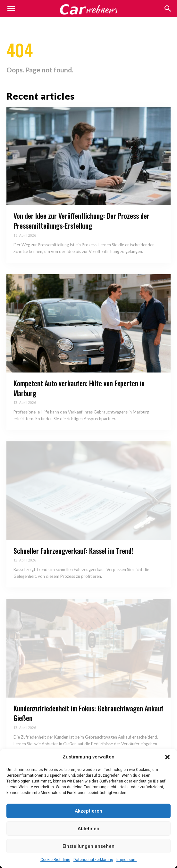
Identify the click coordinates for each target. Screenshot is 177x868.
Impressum (126, 860)
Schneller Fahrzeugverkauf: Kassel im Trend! (73, 551)
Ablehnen (88, 829)
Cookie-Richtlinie (55, 860)
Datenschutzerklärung (93, 860)
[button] (167, 757)
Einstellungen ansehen (88, 846)
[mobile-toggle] (11, 9)
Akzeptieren (88, 811)
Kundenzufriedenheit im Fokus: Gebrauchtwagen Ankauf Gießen (88, 713)
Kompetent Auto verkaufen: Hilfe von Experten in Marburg (79, 388)
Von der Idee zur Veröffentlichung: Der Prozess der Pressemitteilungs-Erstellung (81, 221)
